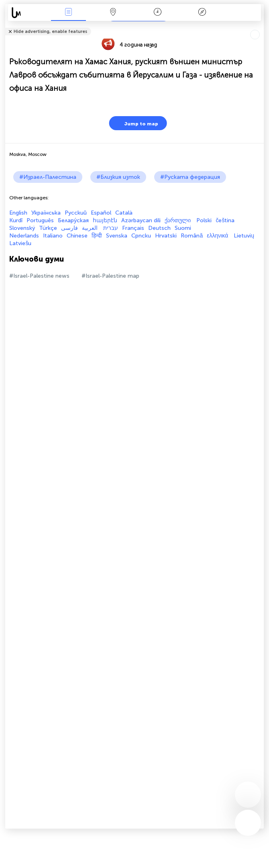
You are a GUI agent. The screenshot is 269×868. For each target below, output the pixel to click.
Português (40, 220)
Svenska (117, 236)
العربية (91, 228)
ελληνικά (218, 236)
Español (101, 213)
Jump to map (136, 123)
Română (192, 236)
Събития (68, 13)
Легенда (202, 13)
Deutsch (159, 228)
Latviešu (20, 243)
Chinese (77, 236)
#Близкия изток (118, 177)
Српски (141, 236)
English (18, 213)
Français (133, 228)
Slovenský (22, 228)
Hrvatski (166, 236)
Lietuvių (244, 236)
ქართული (178, 220)
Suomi (183, 228)
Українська (46, 213)
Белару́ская (73, 220)
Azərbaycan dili (141, 220)
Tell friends (260, 26)
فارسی (69, 228)
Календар (158, 13)
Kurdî (16, 220)
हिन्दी (97, 236)
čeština (225, 220)
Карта (113, 13)
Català (124, 213)
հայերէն (105, 220)
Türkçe (48, 228)
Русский (76, 213)
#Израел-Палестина (48, 177)
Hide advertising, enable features (50, 32)
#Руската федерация (190, 177)
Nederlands (24, 236)
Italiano (53, 236)
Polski (204, 220)
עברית (111, 228)
